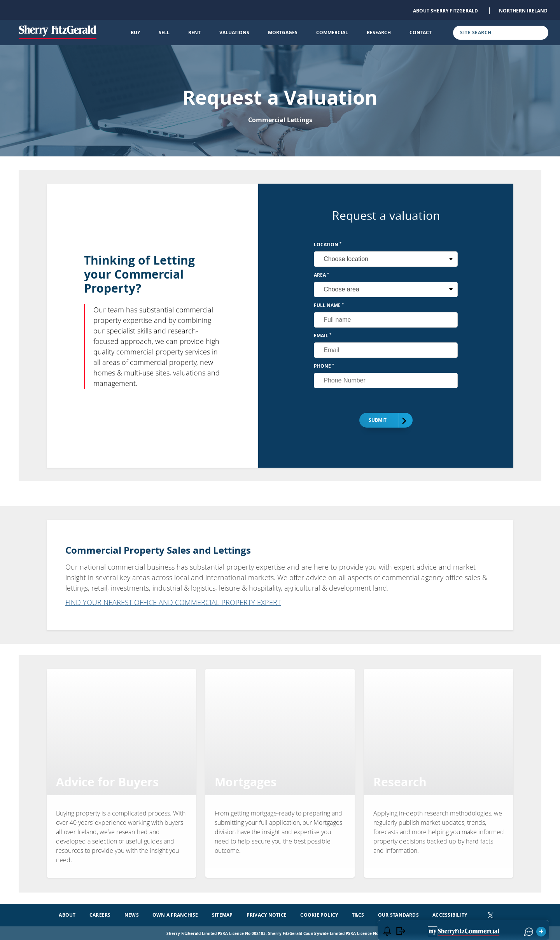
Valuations (234, 32)
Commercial (332, 32)
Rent (194, 32)
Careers (100, 914)
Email (323, 336)
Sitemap (222, 914)
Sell (164, 32)
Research (379, 32)
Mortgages (283, 32)
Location (328, 245)
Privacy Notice (267, 914)
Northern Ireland (523, 11)
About (67, 914)
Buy (135, 32)
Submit (382, 420)
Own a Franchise (175, 914)
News (132, 914)
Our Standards (398, 914)
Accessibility (450, 914)
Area (321, 275)
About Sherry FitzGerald (445, 11)
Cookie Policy (319, 914)
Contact (421, 32)
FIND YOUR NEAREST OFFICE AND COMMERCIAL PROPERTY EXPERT (173, 602)
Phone (324, 366)
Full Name (329, 305)
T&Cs (358, 914)
